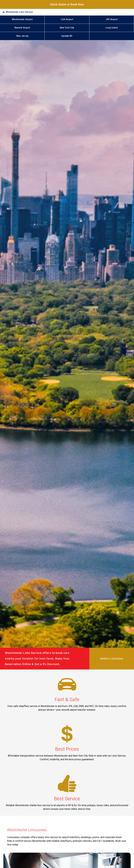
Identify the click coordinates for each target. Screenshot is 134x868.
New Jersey (22, 36)
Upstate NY (67, 36)
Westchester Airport (22, 19)
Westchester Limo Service (19, 12)
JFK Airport (112, 19)
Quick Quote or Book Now (67, 4)
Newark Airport (22, 28)
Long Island (112, 28)
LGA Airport (67, 19)
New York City (67, 28)
